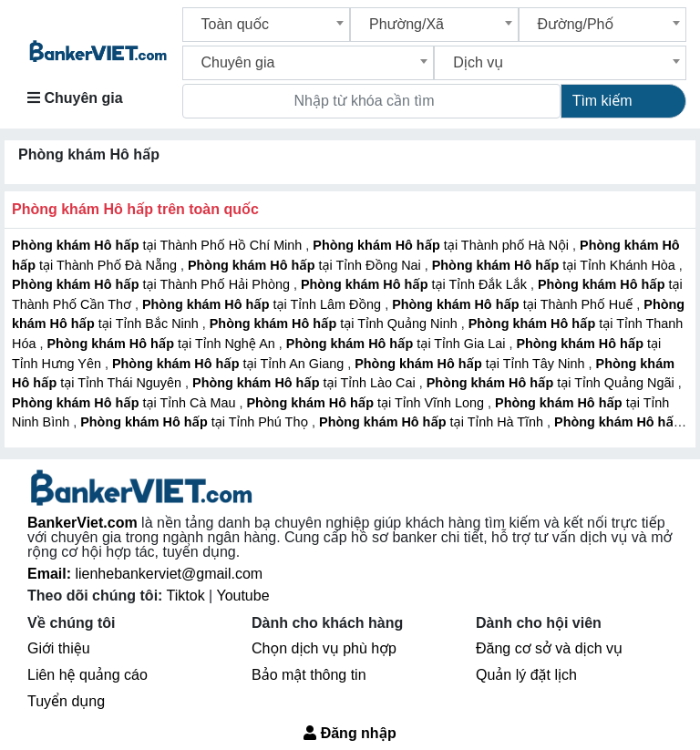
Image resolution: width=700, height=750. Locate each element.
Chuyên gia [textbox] (238, 62)
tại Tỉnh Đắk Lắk (416, 284)
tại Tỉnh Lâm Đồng (263, 304)
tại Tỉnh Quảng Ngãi (552, 383)
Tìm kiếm (602, 101)
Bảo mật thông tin (309, 675)
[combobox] (267, 25)
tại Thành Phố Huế (514, 304)
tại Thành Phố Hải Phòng (153, 284)
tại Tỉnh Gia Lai (398, 344)
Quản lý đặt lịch (526, 675)
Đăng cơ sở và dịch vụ (549, 648)
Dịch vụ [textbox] (478, 62)
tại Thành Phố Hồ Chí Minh (159, 245)
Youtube (242, 596)
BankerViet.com (82, 523)
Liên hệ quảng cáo (87, 675)
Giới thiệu (59, 648)
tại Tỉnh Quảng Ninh (335, 324)
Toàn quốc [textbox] (236, 24)
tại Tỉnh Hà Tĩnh (433, 422)
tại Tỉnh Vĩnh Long (367, 403)
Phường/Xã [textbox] (407, 24)
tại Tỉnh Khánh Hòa (556, 265)
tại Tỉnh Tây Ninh (471, 364)
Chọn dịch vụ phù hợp (324, 648)
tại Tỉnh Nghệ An (162, 344)
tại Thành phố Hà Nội (443, 245)
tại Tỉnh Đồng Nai (306, 265)
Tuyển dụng (66, 701)
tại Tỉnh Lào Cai (306, 383)
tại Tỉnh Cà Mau (125, 403)
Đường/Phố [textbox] (576, 24)
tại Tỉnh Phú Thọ (196, 422)
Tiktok (188, 596)
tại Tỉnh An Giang (230, 364)
